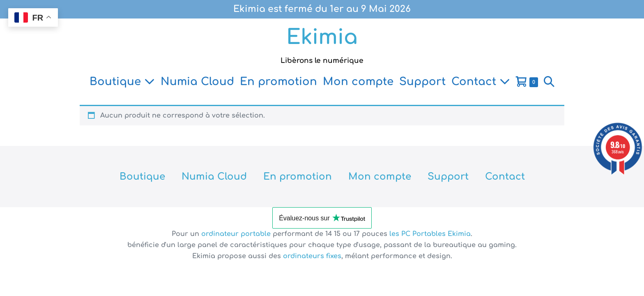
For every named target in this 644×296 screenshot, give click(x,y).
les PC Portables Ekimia (430, 234)
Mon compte (358, 82)
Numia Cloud (197, 82)
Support (422, 82)
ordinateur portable (237, 234)
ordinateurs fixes (312, 256)
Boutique (122, 82)
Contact (481, 82)
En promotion (278, 82)
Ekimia (322, 37)
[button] (549, 82)
